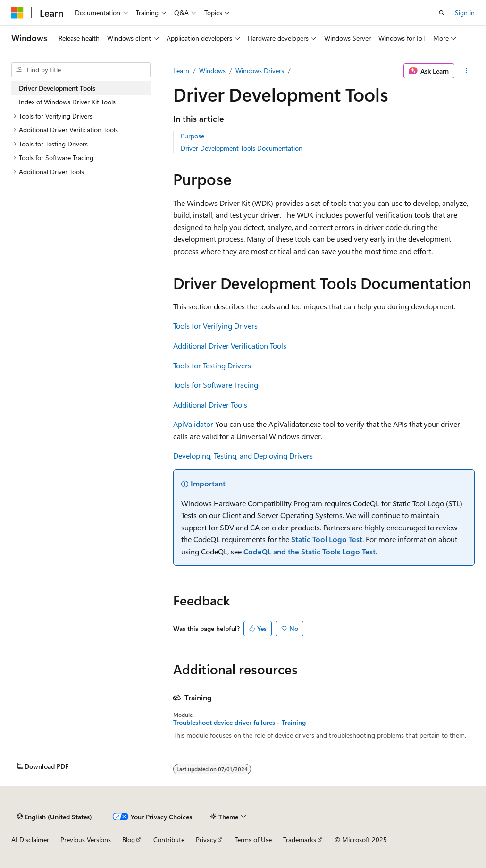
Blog (129, 839)
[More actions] (466, 71)
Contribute (169, 839)
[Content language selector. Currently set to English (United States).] (54, 817)
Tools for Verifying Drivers (215, 326)
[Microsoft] (17, 13)
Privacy (206, 839)
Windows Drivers (260, 71)
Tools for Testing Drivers (212, 365)
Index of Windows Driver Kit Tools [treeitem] (67, 102)
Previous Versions (86, 839)
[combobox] (81, 70)
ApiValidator (193, 424)
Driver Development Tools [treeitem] (57, 88)
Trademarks (300, 839)
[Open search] (442, 13)
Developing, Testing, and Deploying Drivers (243, 455)
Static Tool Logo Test (327, 539)
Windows (212, 71)
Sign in (465, 13)
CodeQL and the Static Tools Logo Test (310, 551)
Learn (181, 71)
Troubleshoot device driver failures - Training (239, 723)
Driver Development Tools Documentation (242, 148)
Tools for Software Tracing (216, 385)
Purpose (193, 136)
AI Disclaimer (30, 839)
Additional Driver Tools (210, 404)
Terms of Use (253, 839)
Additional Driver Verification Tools (230, 345)
